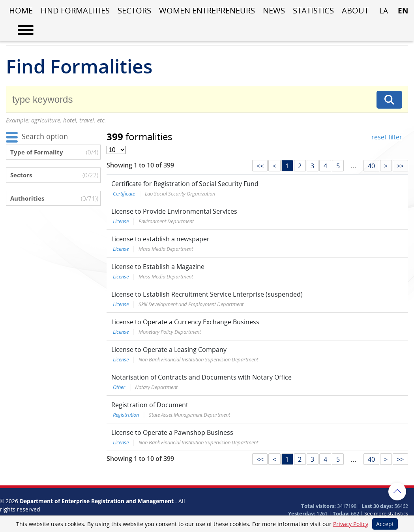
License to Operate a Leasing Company (169, 350)
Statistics (313, 10)
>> (400, 166)
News (274, 10)
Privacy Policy (351, 524)
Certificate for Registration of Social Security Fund (185, 184)
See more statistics (386, 513)
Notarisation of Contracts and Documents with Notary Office (201, 377)
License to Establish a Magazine (158, 267)
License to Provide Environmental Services (174, 211)
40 (371, 166)
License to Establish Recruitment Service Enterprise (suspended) (207, 294)
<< (260, 166)
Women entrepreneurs (207, 10)
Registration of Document (150, 405)
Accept (385, 524)
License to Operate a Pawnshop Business (172, 432)
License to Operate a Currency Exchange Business (185, 322)
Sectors (134, 10)
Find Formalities (75, 10)
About (355, 10)
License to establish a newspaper (160, 239)
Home (21, 10)
